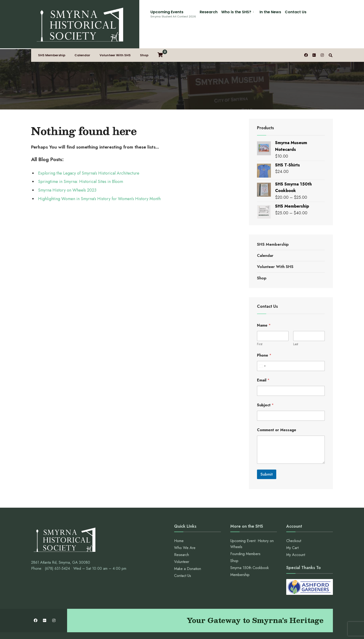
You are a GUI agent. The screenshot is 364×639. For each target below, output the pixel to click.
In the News (216, 12)
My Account (296, 535)
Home (179, 521)
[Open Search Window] (331, 35)
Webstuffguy (231, 630)
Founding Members (245, 534)
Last (296, 324)
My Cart (292, 528)
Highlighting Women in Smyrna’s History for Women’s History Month (99, 179)
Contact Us (241, 12)
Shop (144, 36)
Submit (267, 454)
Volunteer (182, 541)
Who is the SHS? (181, 12)
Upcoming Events (118, 14)
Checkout (294, 521)
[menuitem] (184, 11)
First (260, 324)
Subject (265, 385)
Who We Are (185, 528)
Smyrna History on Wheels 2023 (67, 170)
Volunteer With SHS (115, 36)
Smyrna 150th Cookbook (250, 548)
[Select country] (262, 346)
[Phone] (291, 346)
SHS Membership (52, 36)
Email (263, 360)
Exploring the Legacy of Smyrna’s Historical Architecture (89, 153)
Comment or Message (277, 410)
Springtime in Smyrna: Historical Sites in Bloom (81, 161)
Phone (264, 335)
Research (154, 12)
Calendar (82, 36)
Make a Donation (188, 548)
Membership (240, 555)
